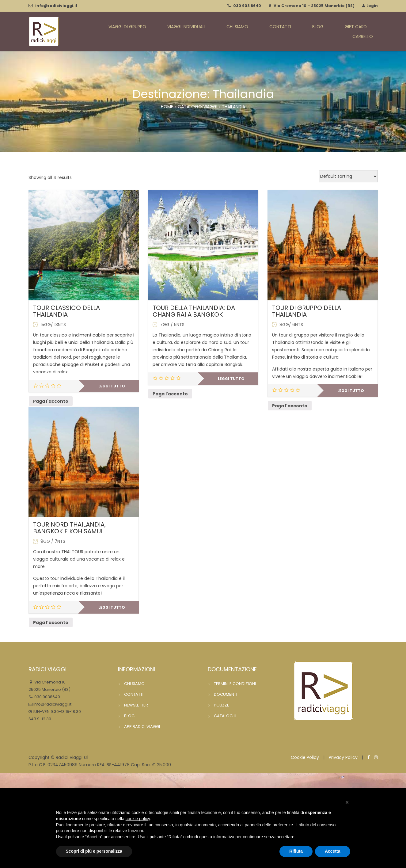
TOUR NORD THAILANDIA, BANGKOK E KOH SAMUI (69, 528)
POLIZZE (222, 705)
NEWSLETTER (136, 705)
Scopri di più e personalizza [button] (94, 851)
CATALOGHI (225, 716)
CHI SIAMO (236, 32)
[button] (347, 802)
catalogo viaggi (197, 107)
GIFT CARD (330, 32)
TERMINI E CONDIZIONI (235, 684)
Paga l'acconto (51, 401)
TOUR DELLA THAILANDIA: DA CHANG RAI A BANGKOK (194, 311)
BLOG (300, 32)
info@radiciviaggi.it (56, 6)
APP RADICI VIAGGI (142, 727)
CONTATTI (271, 32)
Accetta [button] (333, 851)
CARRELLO (366, 32)
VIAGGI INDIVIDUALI (191, 32)
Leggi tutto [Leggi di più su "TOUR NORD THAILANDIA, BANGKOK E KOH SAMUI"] (112, 607)
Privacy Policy (343, 757)
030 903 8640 (247, 6)
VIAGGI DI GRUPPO (137, 32)
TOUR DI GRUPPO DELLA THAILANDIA (307, 311)
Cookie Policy (305, 757)
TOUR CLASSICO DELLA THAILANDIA (66, 311)
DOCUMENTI (226, 694)
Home (167, 107)
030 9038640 (47, 697)
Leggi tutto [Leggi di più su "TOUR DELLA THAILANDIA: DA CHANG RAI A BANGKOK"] (231, 379)
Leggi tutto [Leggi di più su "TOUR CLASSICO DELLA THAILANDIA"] (112, 386)
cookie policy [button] (138, 819)
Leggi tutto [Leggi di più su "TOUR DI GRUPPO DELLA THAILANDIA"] (351, 391)
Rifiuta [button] (296, 851)
